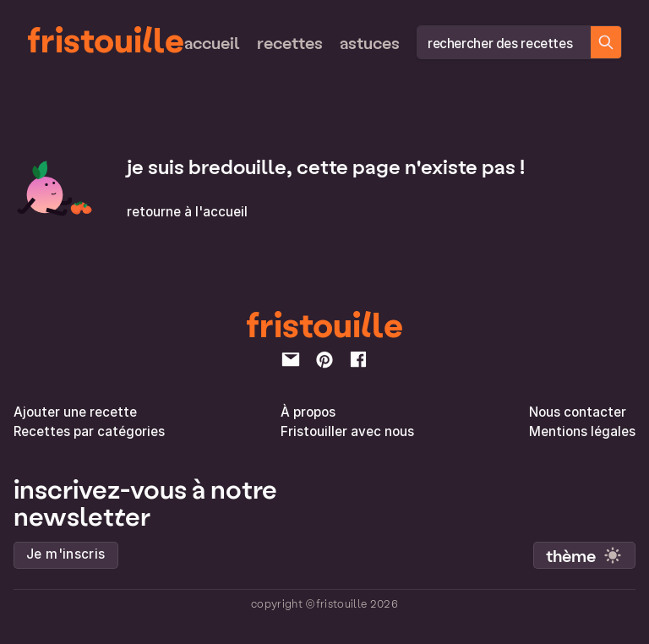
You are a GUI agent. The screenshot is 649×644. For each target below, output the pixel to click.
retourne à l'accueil (187, 212)
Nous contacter (578, 412)
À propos (308, 412)
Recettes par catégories (89, 431)
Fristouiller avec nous (347, 431)
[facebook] (358, 359)
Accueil (212, 42)
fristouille (106, 39)
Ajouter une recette (75, 412)
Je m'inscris (66, 554)
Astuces (370, 42)
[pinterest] (324, 359)
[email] (291, 359)
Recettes (290, 42)
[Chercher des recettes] (606, 42)
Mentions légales (582, 431)
